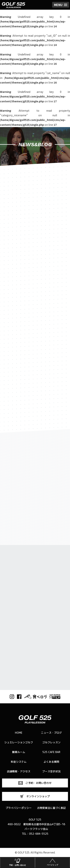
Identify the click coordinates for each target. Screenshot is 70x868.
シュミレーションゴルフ (19, 742)
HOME (19, 733)
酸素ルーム (19, 752)
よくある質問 (51, 762)
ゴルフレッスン (51, 742)
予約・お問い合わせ (17, 862)
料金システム (19, 762)
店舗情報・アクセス (19, 771)
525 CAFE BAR (51, 752)
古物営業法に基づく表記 (51, 808)
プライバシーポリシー (19, 808)
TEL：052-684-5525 (35, 834)
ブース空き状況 (51, 771)
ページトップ (52, 862)
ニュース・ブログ (51, 733)
